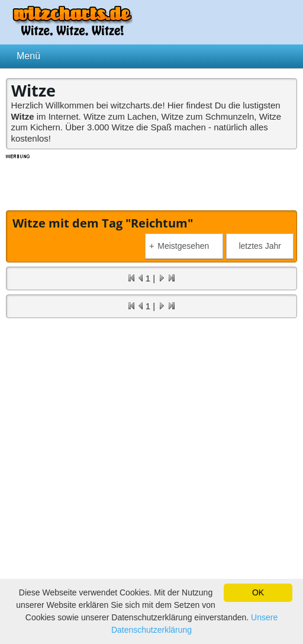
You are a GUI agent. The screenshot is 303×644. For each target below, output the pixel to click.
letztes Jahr (260, 246)
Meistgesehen (179, 246)
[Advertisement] (151, 181)
